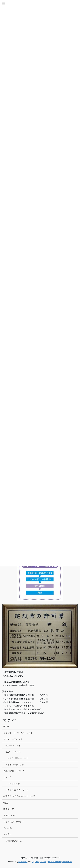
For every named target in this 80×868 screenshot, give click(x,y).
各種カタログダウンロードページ (19, 796)
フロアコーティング (13, 739)
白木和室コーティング (14, 771)
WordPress (23, 861)
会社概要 (8, 828)
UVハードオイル (13, 752)
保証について (10, 815)
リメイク (8, 777)
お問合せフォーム (14, 841)
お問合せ (8, 834)
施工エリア (9, 809)
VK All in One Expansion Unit (60, 861)
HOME (6, 726)
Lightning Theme (39, 861)
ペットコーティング (15, 765)
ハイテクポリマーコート (17, 758)
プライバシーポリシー (14, 822)
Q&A (5, 803)
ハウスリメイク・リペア (17, 790)
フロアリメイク (13, 784)
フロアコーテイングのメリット (18, 733)
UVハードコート (13, 746)
